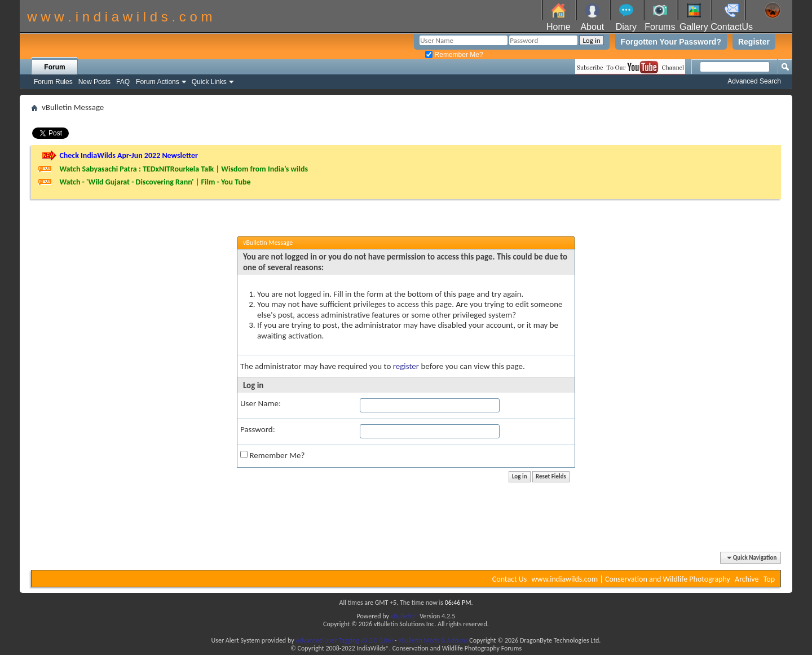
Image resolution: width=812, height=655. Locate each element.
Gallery (694, 27)
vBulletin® (405, 616)
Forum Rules (53, 82)
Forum (54, 67)
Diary (626, 27)
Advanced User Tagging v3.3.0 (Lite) (344, 640)
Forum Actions (158, 82)
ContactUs (732, 27)
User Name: (261, 403)
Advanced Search (754, 81)
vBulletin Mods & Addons (433, 640)
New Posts (94, 82)
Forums (660, 27)
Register (754, 42)
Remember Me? (454, 55)
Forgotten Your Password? (671, 42)
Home (559, 27)
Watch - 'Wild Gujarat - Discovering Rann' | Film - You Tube (155, 182)
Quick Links (209, 82)
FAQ (123, 82)
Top (769, 579)
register (406, 366)
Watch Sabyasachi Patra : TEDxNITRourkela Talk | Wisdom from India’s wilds (184, 169)
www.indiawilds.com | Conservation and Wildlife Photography (631, 579)
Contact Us (510, 579)
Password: (258, 429)
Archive (747, 579)
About (592, 27)
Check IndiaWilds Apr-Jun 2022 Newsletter (129, 155)
